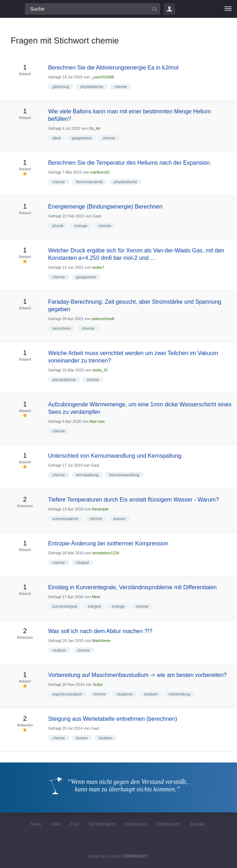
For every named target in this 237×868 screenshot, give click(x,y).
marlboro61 (100, 172)
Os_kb (95, 128)
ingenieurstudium (67, 694)
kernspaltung (87, 475)
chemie (120, 87)
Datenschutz (168, 824)
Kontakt (198, 824)
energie (81, 226)
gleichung (61, 87)
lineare (82, 738)
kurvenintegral (65, 606)
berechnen (62, 328)
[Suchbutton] (154, 9)
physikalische (92, 87)
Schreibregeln (102, 824)
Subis (98, 684)
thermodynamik (89, 182)
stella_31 (100, 370)
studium (59, 650)
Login (169, 9)
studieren (125, 694)
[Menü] (228, 9)
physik (58, 226)
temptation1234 (106, 553)
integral (83, 563)
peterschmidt (103, 319)
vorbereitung (180, 694)
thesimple (100, 509)
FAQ (74, 824)
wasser (119, 519)
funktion (106, 738)
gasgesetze (81, 138)
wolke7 (98, 267)
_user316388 (102, 77)
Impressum (136, 824)
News (36, 824)
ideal (56, 138)
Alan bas (97, 421)
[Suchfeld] (93, 9)
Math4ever (101, 641)
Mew (96, 597)
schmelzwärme (65, 519)
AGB (56, 824)
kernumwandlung (124, 475)
